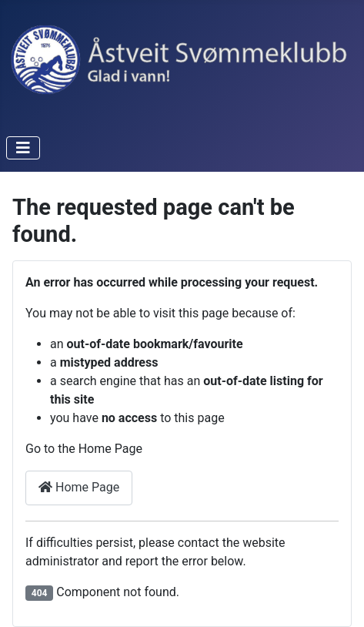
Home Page (79, 487)
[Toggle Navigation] (23, 148)
